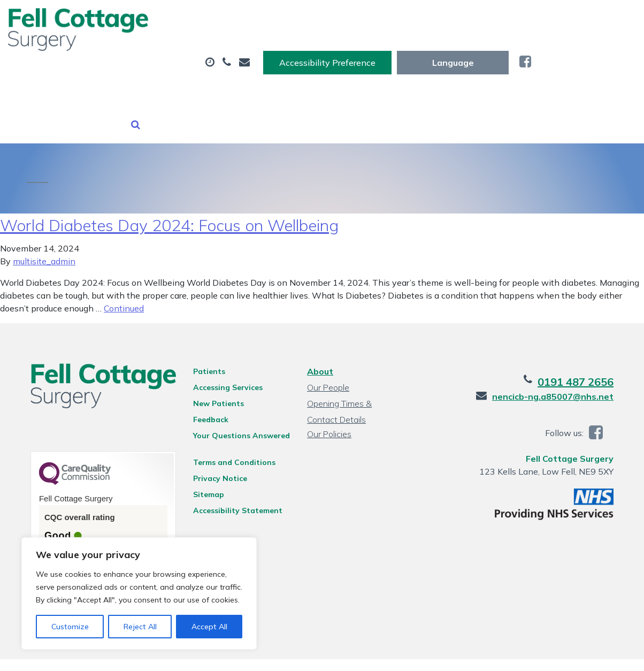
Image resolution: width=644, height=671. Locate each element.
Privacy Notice (217, 457)
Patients (206, 350)
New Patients (158, 90)
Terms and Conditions (231, 441)
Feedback (208, 398)
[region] (139, 593)
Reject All (140, 627)
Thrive (610, 654)
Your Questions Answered (238, 414)
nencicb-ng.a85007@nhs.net (560, 375)
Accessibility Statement (235, 489)
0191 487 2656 (582, 360)
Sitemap (205, 473)
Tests (429, 53)
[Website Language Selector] (558, 20)
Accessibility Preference (432, 20)
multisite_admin (44, 240)
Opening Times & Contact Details (355, 383)
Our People (328, 366)
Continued (124, 287)
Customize (70, 627)
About (149, 53)
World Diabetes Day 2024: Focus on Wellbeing (169, 204)
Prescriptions (350, 53)
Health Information (273, 90)
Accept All (209, 627)
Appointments (246, 53)
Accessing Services (225, 366)
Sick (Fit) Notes (512, 53)
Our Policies (329, 413)
